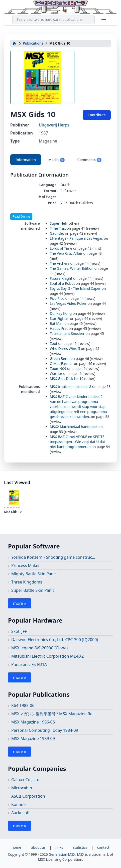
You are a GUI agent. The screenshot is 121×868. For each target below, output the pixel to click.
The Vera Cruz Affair (66, 253)
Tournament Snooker (67, 333)
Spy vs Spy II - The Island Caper (75, 288)
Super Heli (58, 223)
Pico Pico (57, 298)
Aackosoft (21, 813)
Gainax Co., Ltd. (26, 780)
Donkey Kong (61, 313)
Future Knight (61, 278)
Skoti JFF (19, 631)
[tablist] (60, 160)
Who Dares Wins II (65, 348)
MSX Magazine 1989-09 (33, 739)
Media (57, 160)
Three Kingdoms (27, 582)
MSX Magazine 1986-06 (33, 722)
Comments (90, 160)
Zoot (54, 343)
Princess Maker (26, 565)
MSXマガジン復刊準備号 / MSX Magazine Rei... (54, 714)
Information (26, 160)
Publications (33, 43)
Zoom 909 (58, 369)
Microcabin (22, 788)
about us (38, 847)
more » (20, 603)
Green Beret (60, 358)
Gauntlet (57, 233)
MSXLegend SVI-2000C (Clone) (39, 648)
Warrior (56, 374)
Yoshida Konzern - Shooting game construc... (53, 557)
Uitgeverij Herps (54, 125)
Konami (19, 804)
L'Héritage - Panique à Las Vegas (76, 238)
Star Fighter (59, 318)
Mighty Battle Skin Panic (34, 574)
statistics (80, 847)
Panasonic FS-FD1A (29, 664)
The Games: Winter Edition (72, 268)
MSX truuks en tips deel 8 (71, 387)
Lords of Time (61, 248)
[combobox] (53, 20)
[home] (14, 43)
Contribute (97, 115)
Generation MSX (62, 854)
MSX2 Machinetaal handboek (74, 427)
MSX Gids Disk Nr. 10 (67, 379)
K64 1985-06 (23, 705)
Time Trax (58, 228)
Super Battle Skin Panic (33, 590)
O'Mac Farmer (62, 364)
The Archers (60, 263)
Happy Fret (59, 328)
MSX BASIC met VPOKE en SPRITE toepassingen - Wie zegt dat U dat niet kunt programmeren (78, 442)
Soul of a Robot (62, 283)
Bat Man (57, 323)
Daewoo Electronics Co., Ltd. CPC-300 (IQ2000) (55, 640)
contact (103, 847)
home (16, 847)
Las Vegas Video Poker (68, 303)
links (59, 847)
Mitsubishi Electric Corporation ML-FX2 (48, 656)
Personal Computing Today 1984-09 (45, 730)
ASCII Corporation (28, 796)
